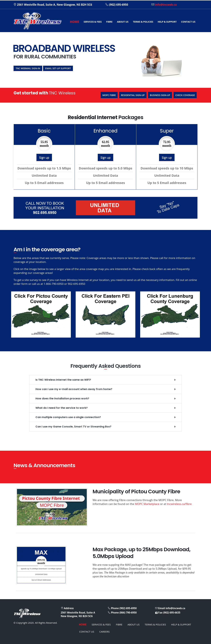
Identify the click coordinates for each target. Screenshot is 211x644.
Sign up (44, 157)
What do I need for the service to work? (62, 408)
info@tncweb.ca (166, 5)
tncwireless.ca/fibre (179, 504)
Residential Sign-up (133, 95)
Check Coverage (185, 95)
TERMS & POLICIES (143, 22)
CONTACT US (188, 22)
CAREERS (105, 632)
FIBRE (109, 22)
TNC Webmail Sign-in (28, 68)
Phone (115, 608)
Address (69, 608)
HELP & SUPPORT (167, 22)
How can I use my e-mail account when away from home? (74, 389)
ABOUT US (123, 22)
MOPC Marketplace (147, 504)
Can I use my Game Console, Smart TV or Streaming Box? (73, 427)
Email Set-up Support (58, 68)
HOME (74, 22)
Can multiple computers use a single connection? (68, 417)
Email (161, 608)
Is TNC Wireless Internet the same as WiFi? (63, 380)
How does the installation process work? (62, 398)
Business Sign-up (160, 95)
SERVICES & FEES (93, 22)
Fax (160, 613)
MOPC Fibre (109, 95)
